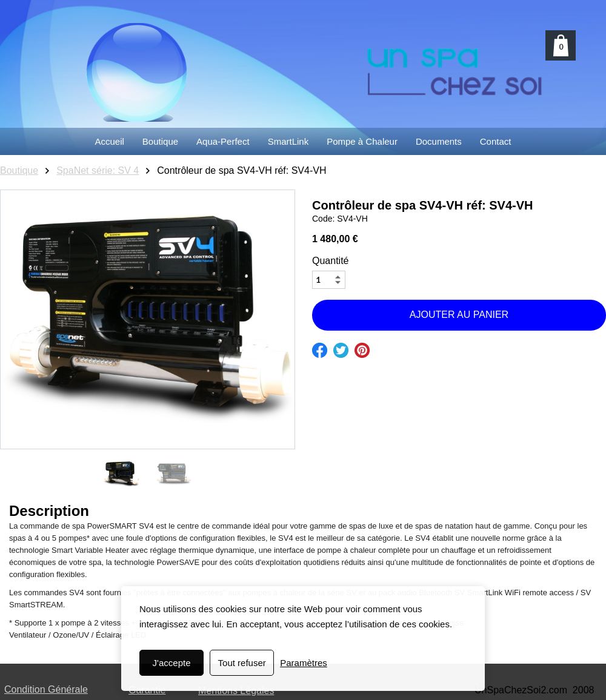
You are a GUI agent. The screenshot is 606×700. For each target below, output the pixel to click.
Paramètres (304, 663)
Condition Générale (46, 689)
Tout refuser (242, 663)
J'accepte (172, 663)
